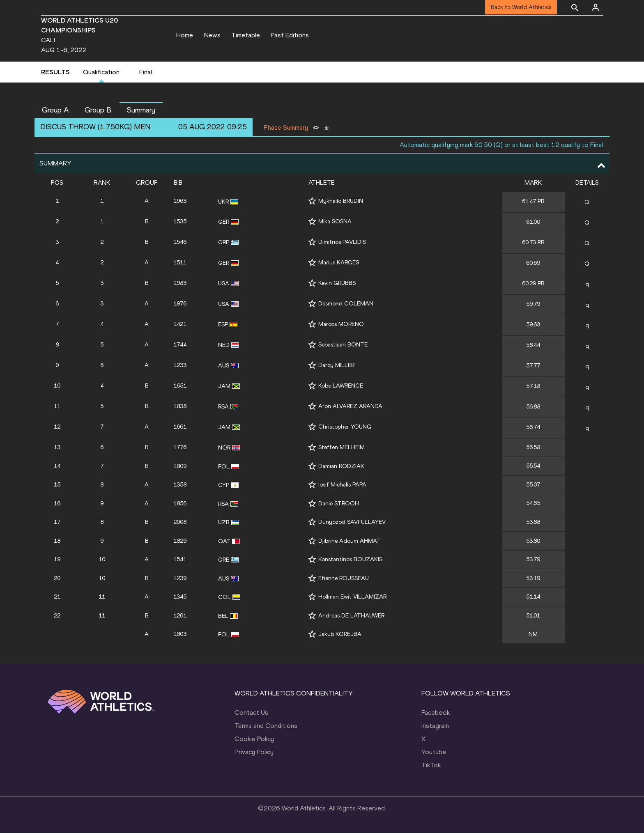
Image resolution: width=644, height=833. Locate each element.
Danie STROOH (339, 504)
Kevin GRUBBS (337, 283)
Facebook (436, 713)
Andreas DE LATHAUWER (351, 616)
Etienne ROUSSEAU (344, 578)
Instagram (435, 726)
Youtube (434, 752)
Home (185, 35)
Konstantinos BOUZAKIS (350, 559)
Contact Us (251, 713)
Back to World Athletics (521, 7)
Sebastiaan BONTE (343, 345)
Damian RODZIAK (341, 466)
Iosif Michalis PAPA (342, 485)
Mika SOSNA (335, 221)
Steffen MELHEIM (342, 447)
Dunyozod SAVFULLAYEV (352, 522)
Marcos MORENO (341, 324)
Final (146, 72)
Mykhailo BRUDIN (341, 201)
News (212, 35)
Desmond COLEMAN (346, 304)
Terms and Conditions (266, 726)
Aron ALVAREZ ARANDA (350, 406)
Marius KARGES (339, 263)
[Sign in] (596, 7)
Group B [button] (98, 110)
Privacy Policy (254, 752)
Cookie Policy (254, 739)
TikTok (431, 765)
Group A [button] (55, 110)
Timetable (246, 35)
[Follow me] (312, 201)
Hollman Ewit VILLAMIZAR (352, 597)
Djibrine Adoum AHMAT (349, 541)
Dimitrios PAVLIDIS (342, 242)
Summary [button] (141, 110)
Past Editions (290, 35)
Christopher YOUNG (345, 427)
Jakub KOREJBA (340, 634)
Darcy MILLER (336, 365)
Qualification (101, 72)
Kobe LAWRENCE (341, 386)
